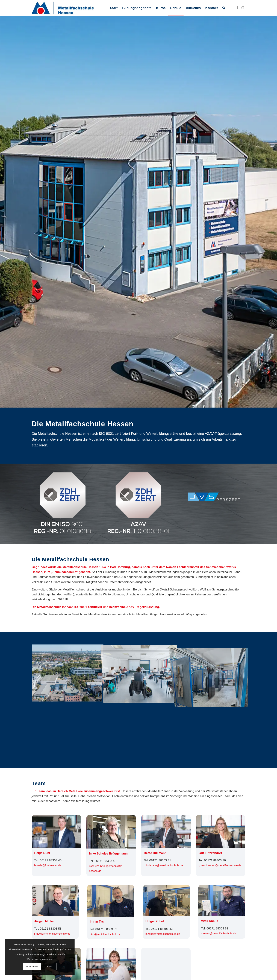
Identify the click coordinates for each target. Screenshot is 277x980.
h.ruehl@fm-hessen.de (48, 865)
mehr (50, 967)
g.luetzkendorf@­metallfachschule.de (220, 865)
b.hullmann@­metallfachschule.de (163, 865)
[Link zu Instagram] (243, 8)
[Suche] (224, 8)
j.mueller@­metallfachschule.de (52, 934)
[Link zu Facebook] (237, 8)
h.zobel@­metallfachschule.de (163, 934)
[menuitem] (114, 8)
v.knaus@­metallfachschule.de (219, 933)
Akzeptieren (32, 967)
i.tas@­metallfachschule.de (105, 934)
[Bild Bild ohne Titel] (68, 672)
